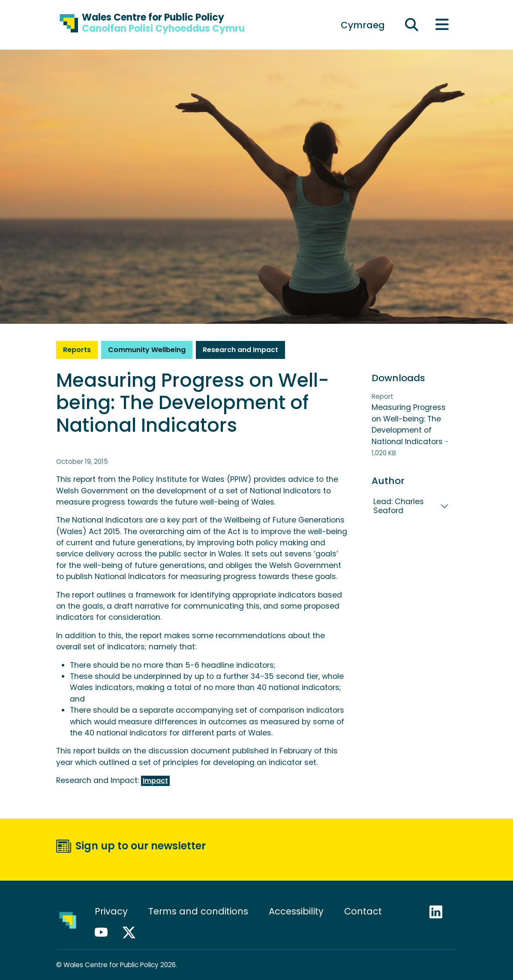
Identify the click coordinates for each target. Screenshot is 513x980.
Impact (155, 781)
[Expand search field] (411, 25)
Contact (363, 911)
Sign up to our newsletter (141, 846)
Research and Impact (240, 350)
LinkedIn (440, 912)
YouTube (105, 932)
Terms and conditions (198, 911)
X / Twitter (133, 932)
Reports (77, 350)
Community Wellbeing (147, 350)
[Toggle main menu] (442, 25)
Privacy (111, 911)
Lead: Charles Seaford (399, 506)
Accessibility (296, 911)
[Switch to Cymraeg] (363, 25)
